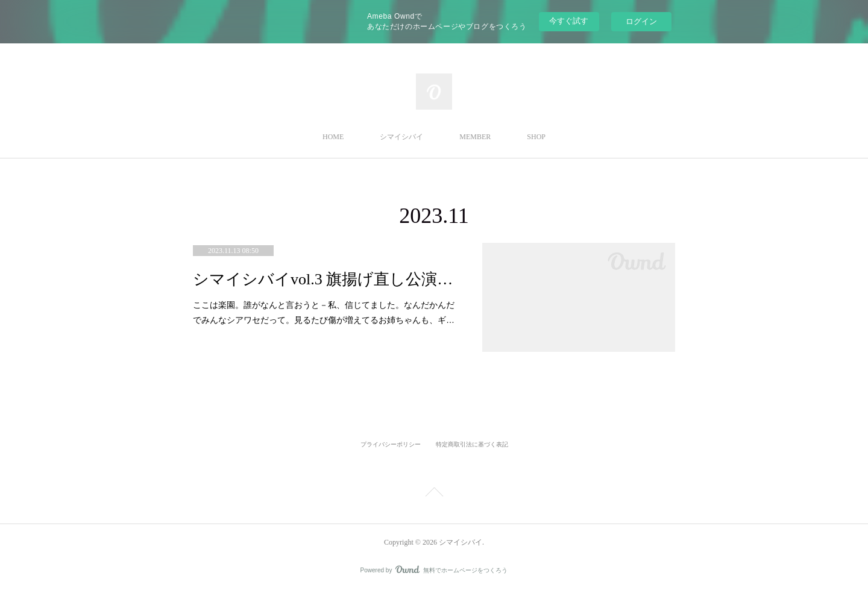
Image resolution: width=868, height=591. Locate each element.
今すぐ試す (569, 21)
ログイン (641, 21)
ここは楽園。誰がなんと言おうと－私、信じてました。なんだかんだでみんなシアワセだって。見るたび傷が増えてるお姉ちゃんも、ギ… (324, 312)
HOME (333, 137)
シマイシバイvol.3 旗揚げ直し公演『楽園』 (325, 279)
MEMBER (475, 137)
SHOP (536, 137)
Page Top (434, 494)
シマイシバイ (401, 137)
